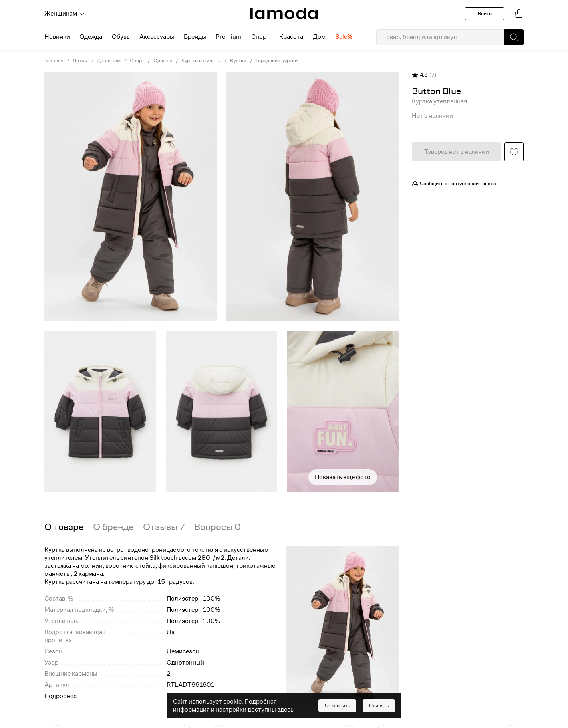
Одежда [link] (163, 61)
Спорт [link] (137, 61)
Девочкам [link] (109, 61)
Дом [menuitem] (319, 37)
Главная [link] (54, 61)
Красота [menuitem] (291, 37)
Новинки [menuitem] (57, 37)
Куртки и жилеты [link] (201, 61)
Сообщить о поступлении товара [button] (458, 183)
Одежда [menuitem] (91, 37)
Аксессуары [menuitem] (157, 37)
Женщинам (65, 14)
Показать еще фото (343, 477)
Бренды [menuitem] (195, 37)
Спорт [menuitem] (260, 37)
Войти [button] (485, 13)
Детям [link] (80, 61)
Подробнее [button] (61, 696)
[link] (284, 14)
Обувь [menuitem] (121, 37)
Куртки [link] (238, 61)
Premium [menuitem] (229, 37)
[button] (514, 37)
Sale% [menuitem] (344, 37)
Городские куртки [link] (277, 61)
